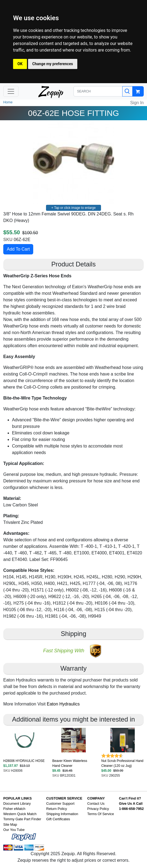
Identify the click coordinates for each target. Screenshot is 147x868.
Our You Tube (14, 830)
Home (8, 102)
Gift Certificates (58, 819)
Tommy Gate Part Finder (22, 819)
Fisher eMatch (14, 809)
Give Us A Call (131, 804)
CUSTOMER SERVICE (64, 798)
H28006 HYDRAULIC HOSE (24, 761)
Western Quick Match (20, 814)
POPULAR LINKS (18, 798)
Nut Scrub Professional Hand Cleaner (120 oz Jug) (122, 763)
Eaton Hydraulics (63, 704)
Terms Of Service (100, 814)
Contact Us (96, 804)
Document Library (17, 804)
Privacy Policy (98, 809)
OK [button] (20, 64)
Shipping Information (62, 814)
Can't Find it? (130, 798)
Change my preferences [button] (53, 64)
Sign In (137, 103)
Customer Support (60, 804)
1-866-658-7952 (131, 809)
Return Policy (57, 809)
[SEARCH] (98, 91)
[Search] (127, 91)
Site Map (10, 825)
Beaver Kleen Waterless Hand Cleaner (70, 763)
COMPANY (96, 798)
